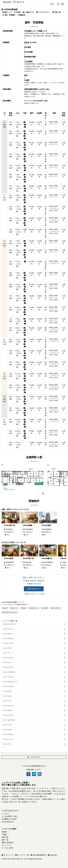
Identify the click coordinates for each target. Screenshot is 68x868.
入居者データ (29, 12)
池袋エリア (14, 608)
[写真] (24, 122)
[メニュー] (58, 4)
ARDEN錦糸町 (8, 734)
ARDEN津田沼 (8, 658)
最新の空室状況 (7, 843)
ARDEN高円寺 (8, 715)
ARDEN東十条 (9, 525)
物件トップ (8, 12)
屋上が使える (56, 608)
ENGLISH (54, 855)
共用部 (18, 12)
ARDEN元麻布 (8, 643)
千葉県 (4, 834)
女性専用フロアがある (10, 612)
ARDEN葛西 (7, 696)
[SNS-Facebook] (28, 774)
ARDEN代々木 (8, 653)
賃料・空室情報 (10, 15)
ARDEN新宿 (9, 558)
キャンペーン (7, 845)
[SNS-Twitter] (34, 774)
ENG (52, 4)
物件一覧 (5, 840)
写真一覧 (58, 12)
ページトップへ (34, 757)
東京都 (5, 608)
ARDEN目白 (7, 744)
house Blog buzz (8, 822)
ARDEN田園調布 (9, 672)
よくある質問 (41, 594)
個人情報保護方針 (39, 855)
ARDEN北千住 (8, 739)
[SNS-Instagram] (40, 774)
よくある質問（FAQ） (10, 816)
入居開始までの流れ (29, 594)
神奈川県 (5, 837)
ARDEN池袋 (46, 525)
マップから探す (7, 848)
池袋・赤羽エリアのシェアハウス (14, 509)
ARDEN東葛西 (8, 686)
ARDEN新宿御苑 (9, 720)
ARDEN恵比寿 (8, 706)
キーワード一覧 (23, 855)
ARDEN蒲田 (7, 730)
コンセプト (6, 814)
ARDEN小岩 (7, 701)
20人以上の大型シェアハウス (13, 542)
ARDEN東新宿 (8, 638)
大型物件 (45, 608)
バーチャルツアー (44, 12)
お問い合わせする (33, 589)
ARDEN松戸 (7, 662)
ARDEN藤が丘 (47, 558)
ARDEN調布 (7, 691)
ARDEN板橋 (27, 525)
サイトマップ (9, 855)
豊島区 (24, 608)
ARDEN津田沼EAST (10, 682)
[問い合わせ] (62, 4)
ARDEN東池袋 (10, 9)
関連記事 (22, 15)
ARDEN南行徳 (8, 667)
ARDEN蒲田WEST (10, 624)
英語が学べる (34, 608)
